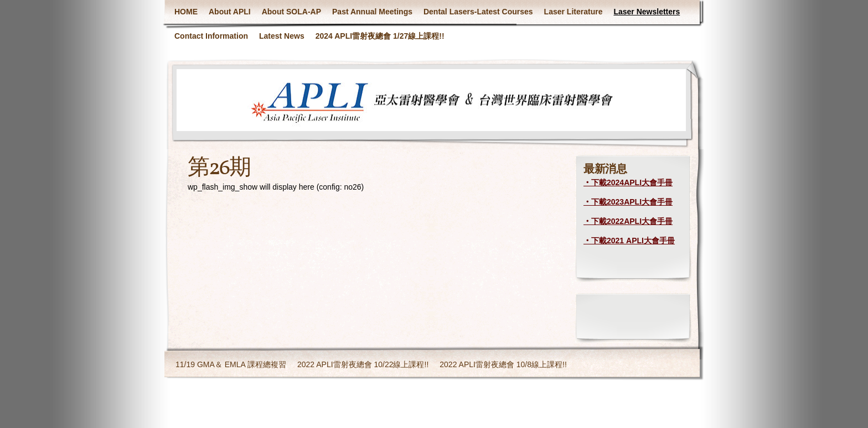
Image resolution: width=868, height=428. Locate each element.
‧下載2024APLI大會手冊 (628, 182)
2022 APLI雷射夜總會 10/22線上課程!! (363, 364)
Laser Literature (573, 12)
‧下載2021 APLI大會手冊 (629, 241)
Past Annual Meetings (372, 12)
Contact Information (211, 36)
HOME (186, 12)
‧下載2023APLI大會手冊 (628, 202)
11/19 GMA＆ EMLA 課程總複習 (231, 364)
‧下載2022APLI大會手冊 (628, 221)
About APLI (230, 12)
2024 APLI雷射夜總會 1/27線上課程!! (380, 36)
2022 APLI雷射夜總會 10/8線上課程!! (503, 364)
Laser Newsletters (647, 12)
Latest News (282, 36)
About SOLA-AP (291, 12)
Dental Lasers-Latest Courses (478, 12)
